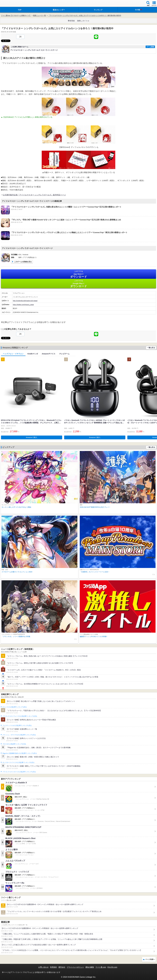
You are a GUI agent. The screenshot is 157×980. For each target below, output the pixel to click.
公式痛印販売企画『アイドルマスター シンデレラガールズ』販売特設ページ (34, 195)
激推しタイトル (83, 21)
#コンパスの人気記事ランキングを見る (15, 707)
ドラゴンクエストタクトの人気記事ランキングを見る (19, 772)
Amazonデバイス (49, 354)
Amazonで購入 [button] (32, 437)
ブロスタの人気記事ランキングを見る (14, 744)
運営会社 (62, 967)
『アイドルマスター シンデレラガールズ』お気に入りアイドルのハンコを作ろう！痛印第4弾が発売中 (85, 15)
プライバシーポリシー (75, 967)
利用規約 (53, 967)
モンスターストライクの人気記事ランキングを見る (18, 762)
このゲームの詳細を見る (23, 262)
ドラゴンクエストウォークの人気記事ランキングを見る (20, 716)
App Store (78, 274)
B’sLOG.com (112, 967)
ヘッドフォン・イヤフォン (13, 354)
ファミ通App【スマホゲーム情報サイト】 (16, 15)
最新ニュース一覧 (39, 15)
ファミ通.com (101, 967)
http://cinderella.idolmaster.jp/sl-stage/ (25, 301)
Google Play (78, 284)
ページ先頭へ (150, 959)
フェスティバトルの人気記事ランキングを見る (17, 725)
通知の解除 (90, 967)
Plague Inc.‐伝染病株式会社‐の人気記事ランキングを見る (20, 753)
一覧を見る (151, 348)
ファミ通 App (9, 4)
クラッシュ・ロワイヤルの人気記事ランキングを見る (19, 735)
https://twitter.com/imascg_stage (23, 305)
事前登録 (71, 21)
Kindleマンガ (33, 354)
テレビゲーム (64, 354)
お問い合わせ (43, 967)
